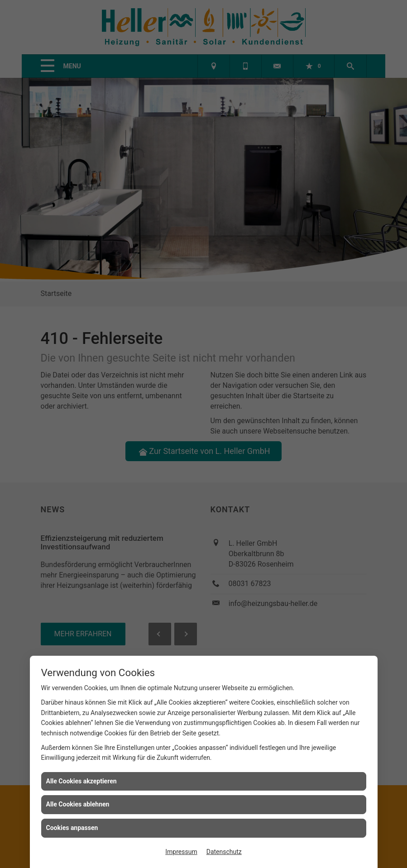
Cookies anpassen (72, 828)
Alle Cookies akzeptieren (81, 781)
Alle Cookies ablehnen (78, 804)
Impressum (181, 852)
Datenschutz (224, 852)
